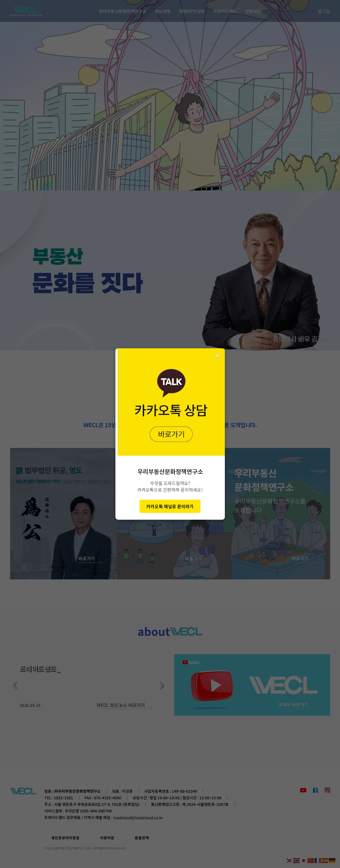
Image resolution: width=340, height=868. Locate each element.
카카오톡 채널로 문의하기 (170, 506)
